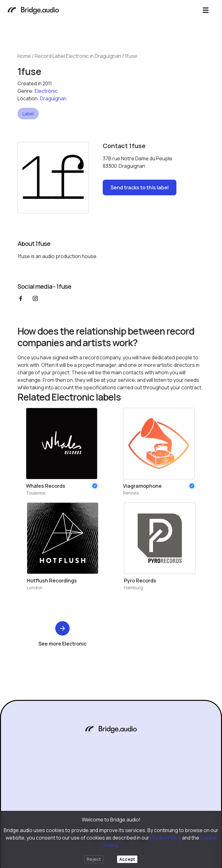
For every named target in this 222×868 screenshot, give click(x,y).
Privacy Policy (166, 838)
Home (24, 56)
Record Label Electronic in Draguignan (78, 56)
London (35, 588)
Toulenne (36, 493)
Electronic (46, 91)
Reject (94, 859)
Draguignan (53, 98)
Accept (127, 859)
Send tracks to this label (140, 187)
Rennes (131, 493)
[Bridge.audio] (33, 11)
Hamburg (133, 588)
